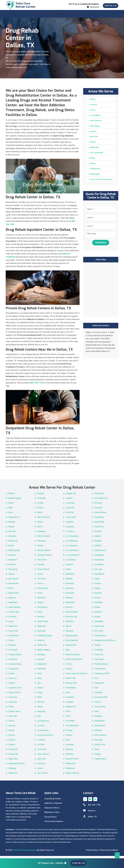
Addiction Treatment (53, 805)
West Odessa (100, 737)
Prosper (69, 732)
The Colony (99, 661)
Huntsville (41, 671)
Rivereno (98, 505)
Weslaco (98, 732)
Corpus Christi (14, 695)
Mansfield (70, 576)
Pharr (68, 714)
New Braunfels (72, 642)
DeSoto (12, 737)
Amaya (11, 529)
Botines (12, 576)
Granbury (41, 619)
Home (36, 16)
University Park (101, 699)
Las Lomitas (42, 775)
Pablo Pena (71, 680)
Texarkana (99, 652)
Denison (12, 728)
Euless (40, 529)
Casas (11, 624)
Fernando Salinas (44, 557)
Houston (94, 107)
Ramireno (70, 756)
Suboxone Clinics (52, 810)
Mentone (70, 590)
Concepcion (13, 671)
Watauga (98, 718)
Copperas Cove (15, 690)
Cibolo (11, 642)
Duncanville (13, 756)
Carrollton (13, 619)
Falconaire (42, 543)
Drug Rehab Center (53, 801)
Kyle (39, 718)
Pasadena (70, 699)
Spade (97, 609)
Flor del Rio (42, 562)
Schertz (98, 586)
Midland (69, 600)
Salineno (98, 548)
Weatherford (100, 728)
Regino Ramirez (72, 775)
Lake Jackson (43, 756)
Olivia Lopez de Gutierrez (77, 676)
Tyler (97, 690)
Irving (40, 695)
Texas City (99, 657)
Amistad (12, 533)
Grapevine (41, 628)
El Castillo (41, 500)
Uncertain (98, 695)
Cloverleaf (13, 652)
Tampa (93, 166)
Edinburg (12, 770)
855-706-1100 (107, 6)
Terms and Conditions (54, 824)
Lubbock (69, 567)
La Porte (41, 747)
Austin (11, 548)
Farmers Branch (44, 552)
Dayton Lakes (14, 714)
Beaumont (13, 562)
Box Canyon (13, 581)
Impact (40, 690)
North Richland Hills (74, 661)
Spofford (98, 614)
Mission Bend (72, 614)
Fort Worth (42, 581)
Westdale (99, 742)
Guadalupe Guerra (45, 638)
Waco (97, 714)
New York (94, 139)
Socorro (98, 600)
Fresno (40, 586)
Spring (97, 619)
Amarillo (12, 524)
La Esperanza (43, 732)
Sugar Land (99, 628)
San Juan (98, 571)
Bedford (12, 567)
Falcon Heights (44, 538)
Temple (98, 647)
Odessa (69, 671)
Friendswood (43, 590)
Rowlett (98, 533)
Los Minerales (72, 543)
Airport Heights (15, 500)
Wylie (97, 751)
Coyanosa (13, 704)
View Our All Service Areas (101, 182)
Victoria (98, 704)
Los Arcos (70, 533)
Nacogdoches (72, 638)
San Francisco (96, 123)
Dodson (12, 742)
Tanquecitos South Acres (105, 642)
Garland (40, 605)
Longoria (69, 524)
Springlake (99, 624)
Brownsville (13, 586)
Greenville (41, 633)
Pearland (70, 704)
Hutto (39, 680)
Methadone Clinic (52, 814)
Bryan (11, 590)
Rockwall (98, 510)
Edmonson (13, 775)
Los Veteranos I (73, 552)
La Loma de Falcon (45, 737)
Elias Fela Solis (44, 519)
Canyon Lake (14, 614)
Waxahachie (99, 723)
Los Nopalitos (72, 548)
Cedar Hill (13, 628)
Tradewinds (99, 685)
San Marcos (99, 576)
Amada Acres (14, 519)
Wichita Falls (100, 747)
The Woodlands (101, 666)
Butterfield (13, 605)
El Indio (40, 505)
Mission (69, 609)
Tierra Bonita (100, 671)
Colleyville (13, 661)
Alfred (11, 505)
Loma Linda (71, 519)
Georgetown (42, 609)
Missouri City (71, 619)
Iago (39, 685)
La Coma (41, 728)
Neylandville (71, 647)
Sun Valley (99, 633)
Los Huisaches (72, 538)
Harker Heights (44, 652)
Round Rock (99, 524)
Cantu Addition (15, 609)
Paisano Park (71, 685)
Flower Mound (43, 571)
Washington (95, 176)
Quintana (69, 751)
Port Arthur (70, 723)
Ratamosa (70, 770)
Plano (68, 718)
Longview (70, 529)
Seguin (97, 590)
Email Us (89, 813)
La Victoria (42, 751)
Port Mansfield (72, 728)
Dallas (93, 101)
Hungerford (42, 666)
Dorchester (13, 751)
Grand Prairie (43, 624)
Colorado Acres (15, 666)
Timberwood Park (102, 676)
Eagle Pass (13, 761)
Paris (68, 695)
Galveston (41, 600)
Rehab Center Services (51, 16)
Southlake (99, 605)
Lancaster (41, 766)
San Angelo (99, 557)
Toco (97, 680)
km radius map (101, 291)
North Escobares (73, 657)
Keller (40, 699)
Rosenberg (99, 519)
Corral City (13, 699)
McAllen (69, 581)
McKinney (70, 586)
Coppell (12, 685)
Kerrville (41, 704)
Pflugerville (71, 709)
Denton (12, 732)
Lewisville (70, 505)
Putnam (69, 737)
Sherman (98, 595)
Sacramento (95, 128)
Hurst (39, 676)
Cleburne (12, 647)
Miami (93, 160)
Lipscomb (70, 510)
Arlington (12, 538)
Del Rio (12, 723)
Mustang (69, 633)
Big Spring (13, 571)
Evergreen (41, 533)
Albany (93, 144)
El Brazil (41, 496)
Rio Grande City (101, 500)
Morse (69, 628)
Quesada (70, 747)
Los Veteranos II (73, 557)
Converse (13, 680)
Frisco (93, 112)
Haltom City (42, 647)
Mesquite (70, 595)
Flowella (41, 567)
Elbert (40, 515)
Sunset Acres (100, 638)
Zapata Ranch (100, 761)
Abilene (12, 496)
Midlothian (70, 605)
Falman (40, 548)
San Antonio (99, 562)
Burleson (12, 600)
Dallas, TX (90, 819)
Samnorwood (100, 552)
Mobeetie (70, 624)
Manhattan (94, 149)
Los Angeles (95, 117)
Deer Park (13, 718)
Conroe (12, 676)
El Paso (40, 510)
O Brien (69, 666)
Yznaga (98, 756)
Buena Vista (14, 595)
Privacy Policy (50, 819)
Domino (12, 747)
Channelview (14, 638)
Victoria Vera (100, 709)
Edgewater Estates (17, 766)
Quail (68, 742)
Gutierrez (41, 642)
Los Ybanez (71, 562)
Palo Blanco (71, 690)
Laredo (40, 770)
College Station (15, 657)
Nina (68, 652)
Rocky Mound (100, 515)
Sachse (98, 538)
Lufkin (68, 571)
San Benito (99, 567)
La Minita (41, 742)
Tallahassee (95, 171)
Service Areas (72, 16)
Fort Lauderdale (97, 155)
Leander (69, 500)
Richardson (99, 496)
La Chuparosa (43, 723)
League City (71, 496)
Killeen (40, 709)
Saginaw (98, 543)
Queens (93, 133)
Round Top (99, 529)
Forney (40, 576)
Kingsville (41, 714)
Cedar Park (13, 633)
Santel (97, 581)
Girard (40, 614)
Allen (11, 510)
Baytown (12, 557)
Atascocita (13, 543)
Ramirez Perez (72, 761)
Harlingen (41, 657)
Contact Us (86, 16)
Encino (40, 524)
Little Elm (70, 515)
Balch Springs (14, 552)
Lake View (42, 761)
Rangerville (70, 766)
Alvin (11, 515)
